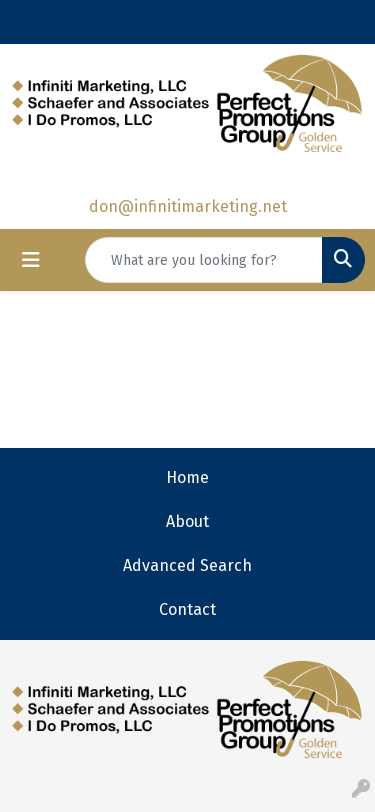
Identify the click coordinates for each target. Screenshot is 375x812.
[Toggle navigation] (31, 260)
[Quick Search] (204, 260)
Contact (187, 609)
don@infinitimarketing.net (188, 206)
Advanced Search (187, 565)
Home (187, 477)
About (187, 521)
